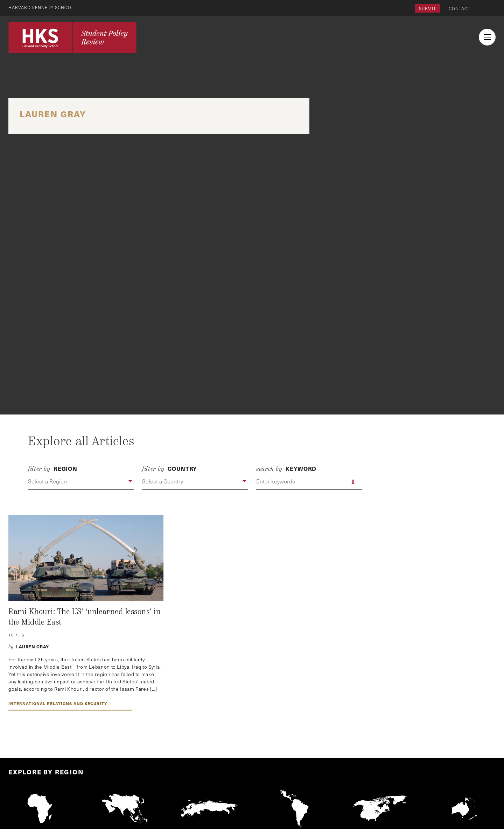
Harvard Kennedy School (41, 7)
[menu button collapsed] (487, 37)
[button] (81, 482)
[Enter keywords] (309, 482)
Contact (460, 8)
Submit (428, 8)
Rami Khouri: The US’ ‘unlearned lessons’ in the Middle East (85, 617)
